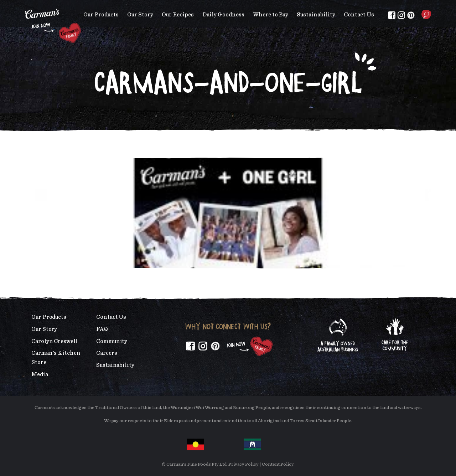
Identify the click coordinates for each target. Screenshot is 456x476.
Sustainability (316, 15)
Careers (107, 353)
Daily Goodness (223, 15)
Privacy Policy (243, 464)
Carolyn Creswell (55, 341)
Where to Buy (271, 15)
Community (112, 341)
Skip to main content (25, 5)
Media (40, 374)
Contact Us (359, 15)
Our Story (140, 15)
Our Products (101, 15)
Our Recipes (178, 15)
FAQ (102, 329)
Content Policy (278, 464)
